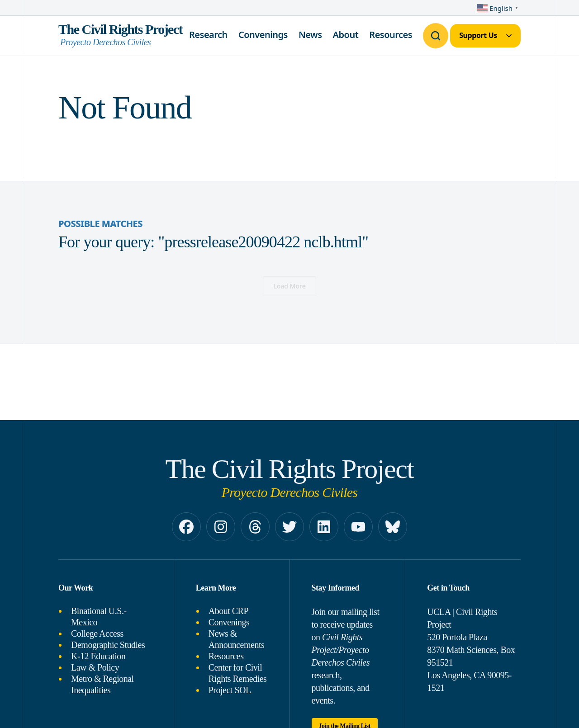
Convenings (263, 35)
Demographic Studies (108, 645)
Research (208, 35)
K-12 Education (98, 656)
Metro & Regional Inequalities (102, 684)
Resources (391, 35)
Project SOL (230, 690)
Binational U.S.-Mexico (99, 617)
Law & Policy (95, 667)
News (310, 35)
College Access (97, 633)
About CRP (228, 611)
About (346, 35)
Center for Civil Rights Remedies (238, 673)
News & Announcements (236, 639)
